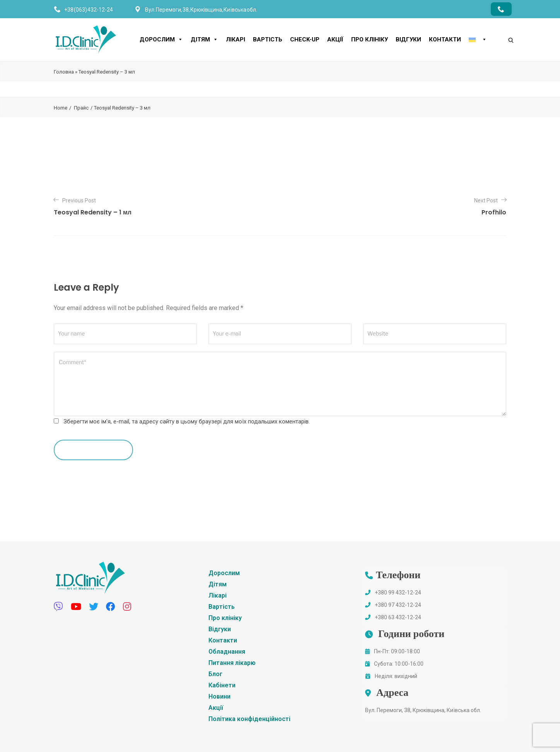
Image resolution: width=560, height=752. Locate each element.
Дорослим (161, 39)
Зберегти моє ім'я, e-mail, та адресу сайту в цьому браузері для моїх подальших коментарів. (187, 421)
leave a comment (93, 450)
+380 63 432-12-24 (398, 617)
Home (61, 108)
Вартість (268, 39)
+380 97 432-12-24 (398, 605)
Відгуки (408, 39)
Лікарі (236, 39)
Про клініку (370, 39)
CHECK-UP (305, 39)
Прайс (81, 108)
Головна (64, 72)
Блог (215, 674)
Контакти (445, 39)
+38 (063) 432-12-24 (89, 10)
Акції (335, 39)
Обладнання (227, 652)
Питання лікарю (232, 663)
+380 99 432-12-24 (398, 593)
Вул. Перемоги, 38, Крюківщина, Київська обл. (423, 710)
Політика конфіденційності (249, 719)
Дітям (204, 39)
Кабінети (222, 685)
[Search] (503, 27)
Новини (219, 696)
